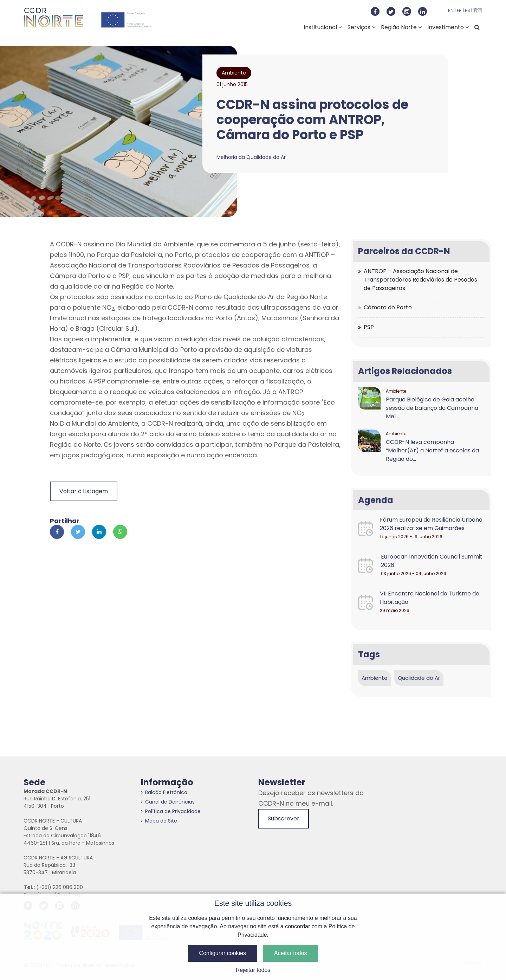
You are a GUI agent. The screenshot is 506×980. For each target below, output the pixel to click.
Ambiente (375, 678)
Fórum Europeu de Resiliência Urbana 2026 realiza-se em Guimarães (431, 524)
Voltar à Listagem (84, 491)
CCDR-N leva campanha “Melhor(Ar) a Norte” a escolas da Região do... (432, 450)
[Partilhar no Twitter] (78, 532)
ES (468, 10)
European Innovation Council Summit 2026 (432, 561)
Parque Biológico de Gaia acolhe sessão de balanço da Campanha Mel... (432, 408)
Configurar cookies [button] (223, 953)
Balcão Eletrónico (164, 792)
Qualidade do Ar (419, 678)
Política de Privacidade (171, 811)
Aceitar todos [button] (290, 953)
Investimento (448, 27)
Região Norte (401, 27)
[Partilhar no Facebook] (57, 532)
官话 (478, 10)
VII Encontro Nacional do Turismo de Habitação (430, 598)
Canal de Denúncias (168, 802)
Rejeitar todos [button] (253, 970)
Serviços (361, 27)
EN (451, 10)
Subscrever (284, 818)
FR (459, 10)
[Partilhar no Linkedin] (99, 532)
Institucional (323, 27)
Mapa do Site (159, 821)
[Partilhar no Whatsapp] (120, 532)
